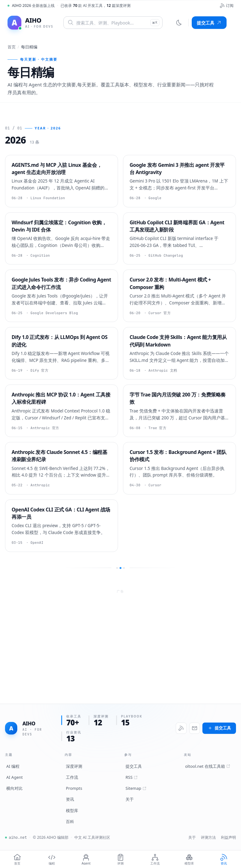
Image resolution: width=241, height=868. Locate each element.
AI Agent (14, 777)
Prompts (74, 788)
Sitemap (136, 788)
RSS (131, 777)
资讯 (70, 799)
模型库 (72, 811)
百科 (70, 822)
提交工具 (209, 23)
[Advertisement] (120, 640)
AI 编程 (13, 766)
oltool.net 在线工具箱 (208, 766)
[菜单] (231, 23)
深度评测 (74, 766)
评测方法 (208, 837)
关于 (130, 799)
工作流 (72, 777)
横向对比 (14, 788)
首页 (12, 47)
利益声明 (228, 837)
